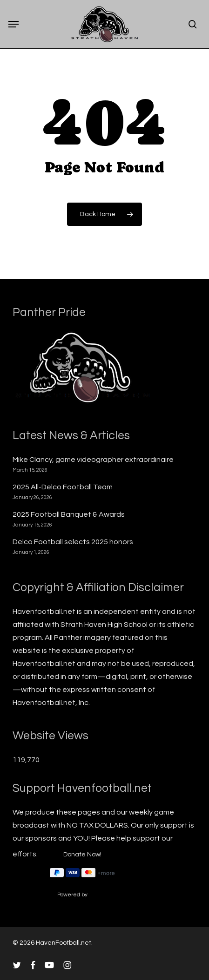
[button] (13, 24)
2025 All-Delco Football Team (63, 487)
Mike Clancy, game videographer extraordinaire (93, 460)
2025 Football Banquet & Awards (69, 514)
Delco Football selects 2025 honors (73, 542)
